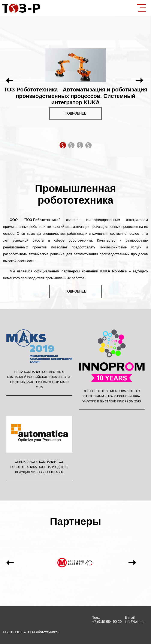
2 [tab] (71, 145)
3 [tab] (80, 145)
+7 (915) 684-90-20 (107, 622)
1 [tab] (63, 145)
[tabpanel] (75, 80)
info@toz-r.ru (135, 622)
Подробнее (75, 113)
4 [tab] (88, 145)
